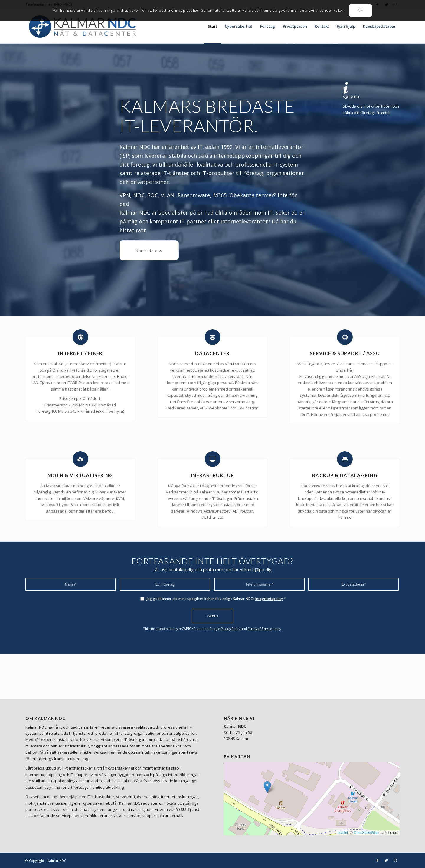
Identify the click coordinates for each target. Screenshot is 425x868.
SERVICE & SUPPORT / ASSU (345, 353)
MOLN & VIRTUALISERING (80, 475)
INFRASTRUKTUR (212, 475)
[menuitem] (212, 26)
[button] (267, 787)
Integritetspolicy (269, 599)
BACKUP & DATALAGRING (345, 475)
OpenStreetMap (366, 833)
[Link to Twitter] (386, 860)
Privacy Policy (231, 629)
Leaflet (343, 833)
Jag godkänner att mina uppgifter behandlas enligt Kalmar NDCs (216, 599)
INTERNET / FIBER (80, 353)
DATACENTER (212, 353)
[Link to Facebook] (377, 860)
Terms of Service (260, 629)
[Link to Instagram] (395, 860)
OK (360, 10)
